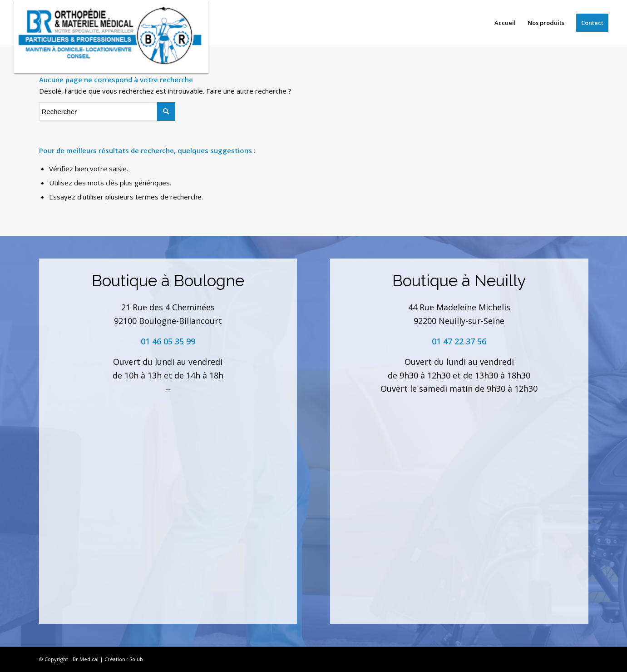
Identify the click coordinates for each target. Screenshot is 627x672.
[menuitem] (505, 23)
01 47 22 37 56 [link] (459, 341)
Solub (136, 659)
